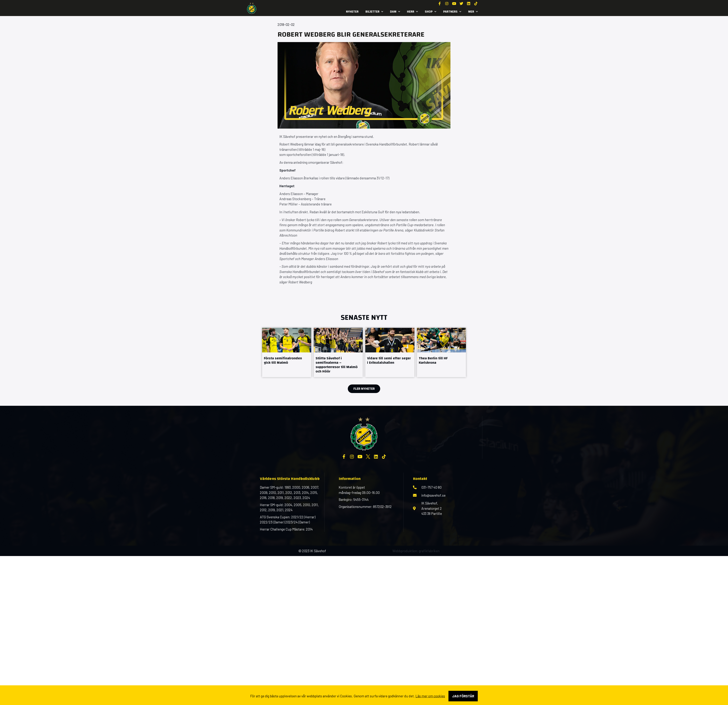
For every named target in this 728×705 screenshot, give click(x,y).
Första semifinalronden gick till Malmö (283, 360)
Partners (452, 12)
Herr (412, 12)
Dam (395, 12)
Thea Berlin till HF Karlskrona (433, 360)
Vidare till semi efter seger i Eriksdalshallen (389, 360)
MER (473, 12)
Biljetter (374, 12)
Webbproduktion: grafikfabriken (416, 551)
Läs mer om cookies (430, 696)
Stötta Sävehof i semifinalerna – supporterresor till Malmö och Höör (337, 365)
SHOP (431, 12)
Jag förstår (463, 696)
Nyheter (352, 12)
